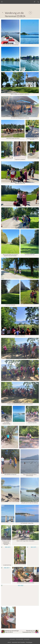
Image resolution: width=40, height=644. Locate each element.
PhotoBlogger (29, 642)
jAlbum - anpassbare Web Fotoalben (16, 642)
